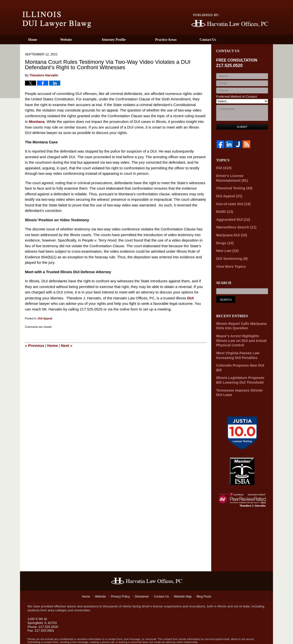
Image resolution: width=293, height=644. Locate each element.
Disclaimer (142, 581)
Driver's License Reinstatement (240, 177)
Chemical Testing (233, 187)
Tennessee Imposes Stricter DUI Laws (241, 377)
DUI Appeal (45, 318)
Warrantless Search (234, 224)
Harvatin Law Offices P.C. (75, 634)
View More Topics (230, 260)
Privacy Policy (120, 581)
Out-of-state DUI (232, 201)
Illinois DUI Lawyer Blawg (57, 20)
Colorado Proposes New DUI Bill (241, 356)
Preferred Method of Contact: (237, 97)
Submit (242, 127)
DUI (190, 297)
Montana (37, 121)
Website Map (184, 581)
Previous (34, 344)
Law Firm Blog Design (247, 635)
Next (66, 344)
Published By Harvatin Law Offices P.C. (230, 20)
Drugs (224, 238)
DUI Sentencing (230, 253)
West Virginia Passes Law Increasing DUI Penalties (236, 347)
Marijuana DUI (230, 231)
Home (39, 40)
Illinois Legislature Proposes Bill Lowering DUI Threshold (241, 366)
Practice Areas (179, 40)
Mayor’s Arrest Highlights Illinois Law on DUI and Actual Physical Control (241, 333)
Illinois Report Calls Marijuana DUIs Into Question (239, 319)
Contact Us (228, 40)
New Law (226, 246)
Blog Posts (206, 581)
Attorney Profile (127, 40)
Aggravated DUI (231, 216)
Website (79, 40)
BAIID (224, 209)
